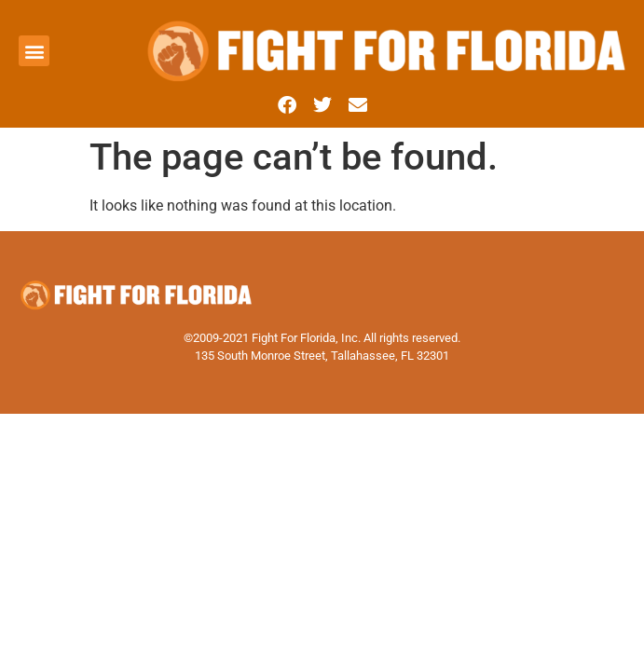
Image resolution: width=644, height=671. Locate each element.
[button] (34, 51)
